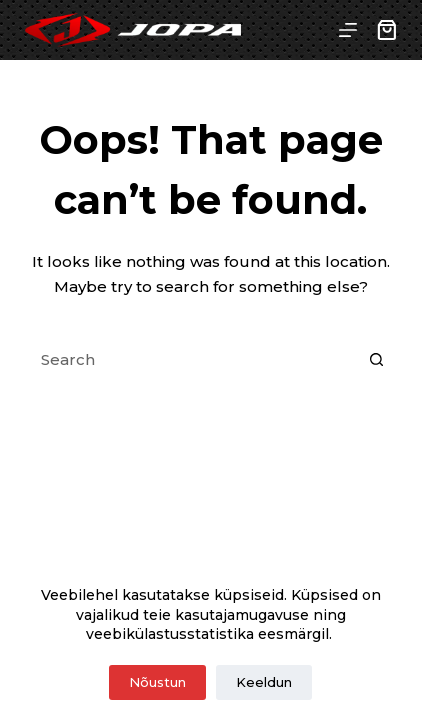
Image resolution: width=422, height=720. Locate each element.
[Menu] (348, 30)
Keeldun (264, 682)
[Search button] (377, 360)
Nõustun (157, 682)
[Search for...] (190, 360)
